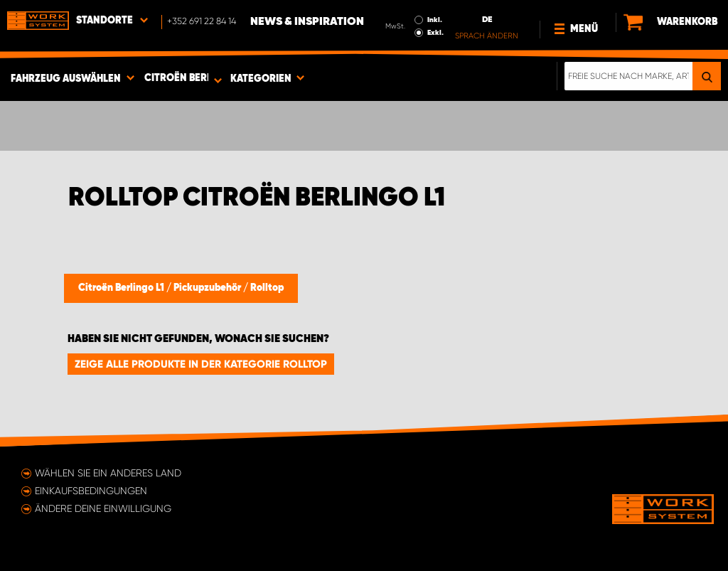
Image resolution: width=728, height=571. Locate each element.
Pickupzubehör (208, 288)
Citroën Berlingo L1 (122, 288)
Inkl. (435, 20)
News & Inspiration (307, 22)
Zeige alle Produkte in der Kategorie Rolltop (201, 364)
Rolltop (267, 288)
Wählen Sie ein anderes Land (108, 473)
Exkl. (435, 33)
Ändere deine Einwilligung (103, 508)
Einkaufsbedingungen (91, 491)
